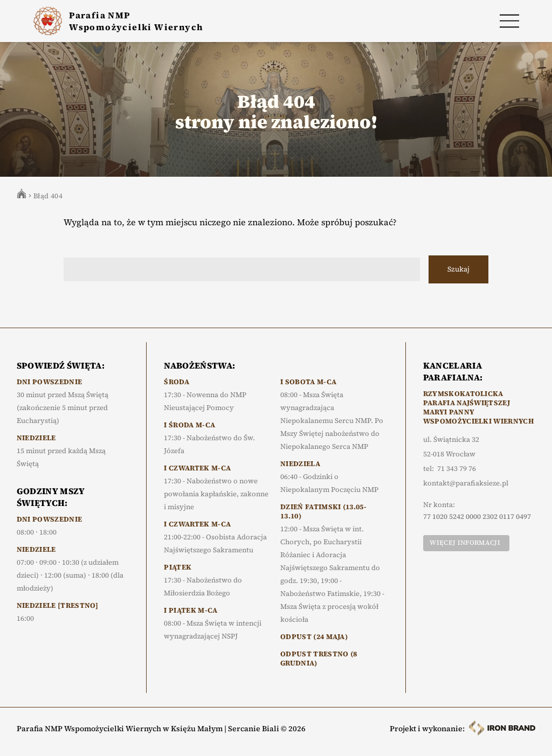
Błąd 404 (48, 196)
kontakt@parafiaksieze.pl (466, 483)
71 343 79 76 (457, 469)
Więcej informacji (465, 543)
